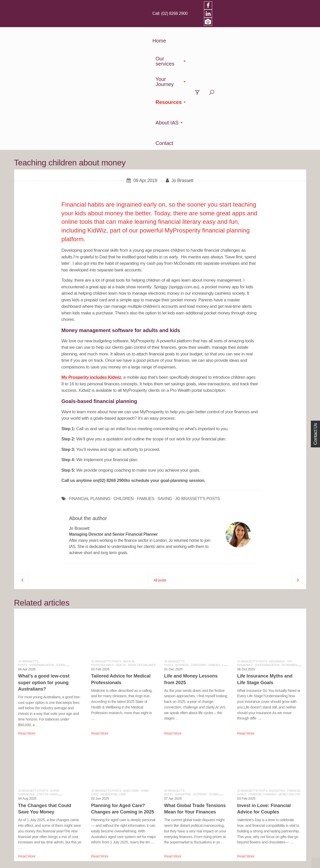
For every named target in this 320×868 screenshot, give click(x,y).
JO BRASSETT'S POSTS (198, 380)
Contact (269, 24)
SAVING (165, 380)
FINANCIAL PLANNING (90, 380)
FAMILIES (146, 380)
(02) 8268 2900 (245, 5)
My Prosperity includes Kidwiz (91, 258)
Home (97, 24)
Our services (125, 24)
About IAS (238, 24)
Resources (203, 24)
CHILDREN (124, 380)
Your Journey (165, 24)
